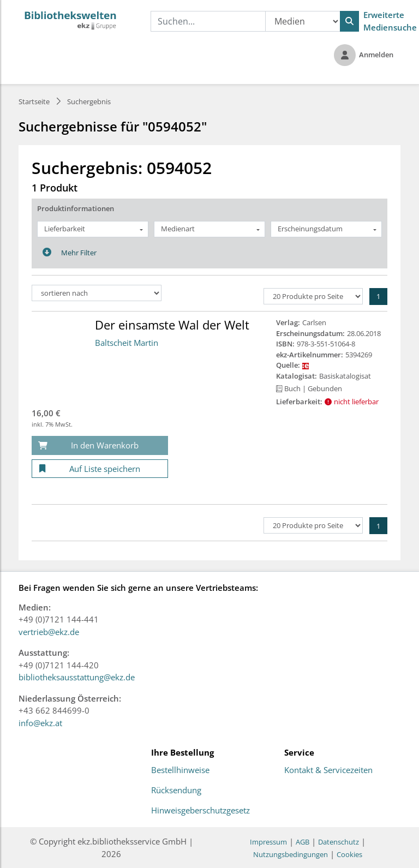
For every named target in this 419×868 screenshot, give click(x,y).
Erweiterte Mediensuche (390, 21)
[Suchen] (349, 21)
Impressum (268, 842)
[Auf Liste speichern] (100, 469)
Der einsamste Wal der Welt (172, 325)
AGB (303, 842)
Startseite (34, 101)
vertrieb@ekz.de (49, 632)
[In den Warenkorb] (100, 445)
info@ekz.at (40, 723)
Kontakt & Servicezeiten (328, 770)
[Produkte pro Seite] (313, 296)
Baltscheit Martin (127, 343)
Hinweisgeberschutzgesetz (200, 811)
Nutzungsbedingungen (291, 854)
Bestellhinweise (180, 770)
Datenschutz (339, 842)
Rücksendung (176, 791)
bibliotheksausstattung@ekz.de (77, 677)
